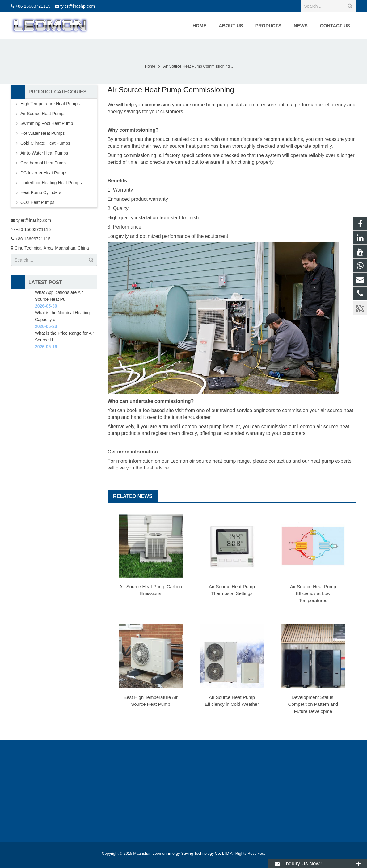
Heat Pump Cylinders (41, 192)
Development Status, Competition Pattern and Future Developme (313, 704)
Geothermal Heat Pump (43, 163)
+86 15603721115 (33, 6)
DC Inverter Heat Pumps (44, 173)
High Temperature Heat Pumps (50, 104)
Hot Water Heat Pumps (42, 133)
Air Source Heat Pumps (43, 114)
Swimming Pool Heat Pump (47, 123)
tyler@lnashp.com (78, 6)
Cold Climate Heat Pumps (45, 143)
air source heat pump (206, 105)
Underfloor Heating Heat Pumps (51, 183)
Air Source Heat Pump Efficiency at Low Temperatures (313, 593)
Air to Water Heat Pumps (44, 153)
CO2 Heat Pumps (37, 202)
